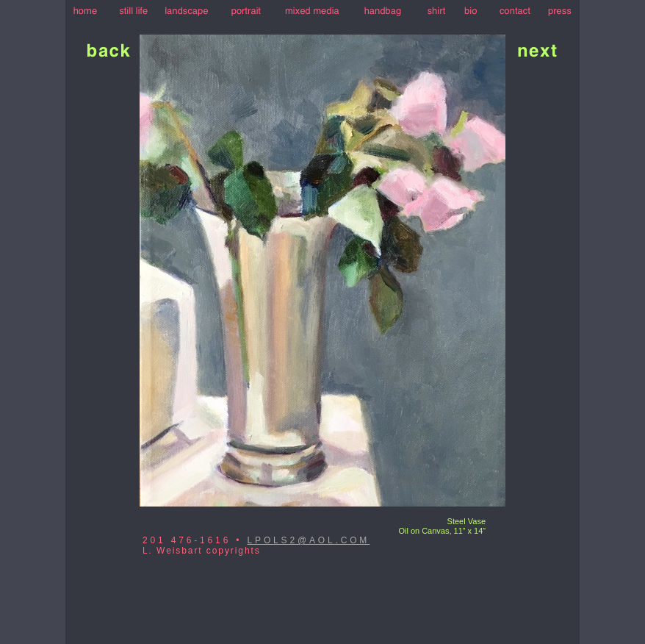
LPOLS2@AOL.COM (309, 540)
